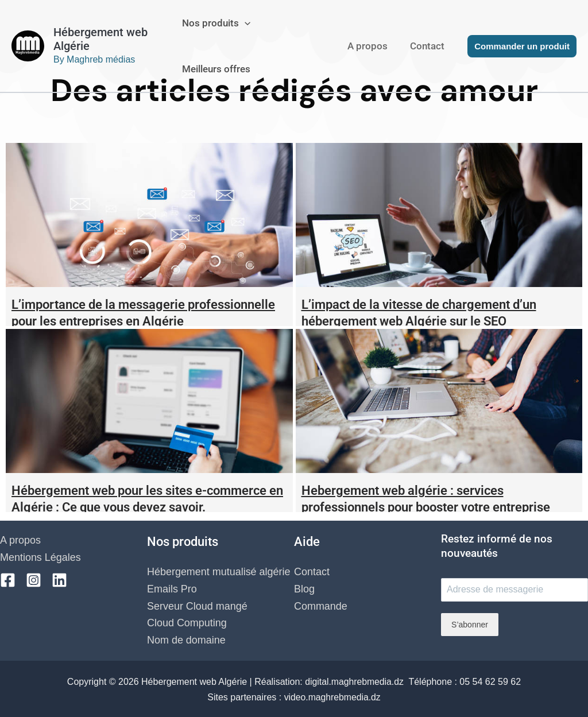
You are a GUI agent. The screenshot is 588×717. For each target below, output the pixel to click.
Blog (304, 589)
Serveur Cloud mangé (197, 606)
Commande (321, 606)
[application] (249, 23)
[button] (522, 46)
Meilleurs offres (221, 69)
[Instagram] (34, 580)
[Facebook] (8, 580)
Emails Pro (172, 589)
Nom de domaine (186, 640)
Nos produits (221, 23)
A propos (372, 46)
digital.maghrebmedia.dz (356, 681)
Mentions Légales (40, 557)
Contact (429, 46)
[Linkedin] (59, 580)
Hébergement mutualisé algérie (219, 572)
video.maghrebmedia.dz (332, 695)
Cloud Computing (187, 623)
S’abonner (470, 625)
